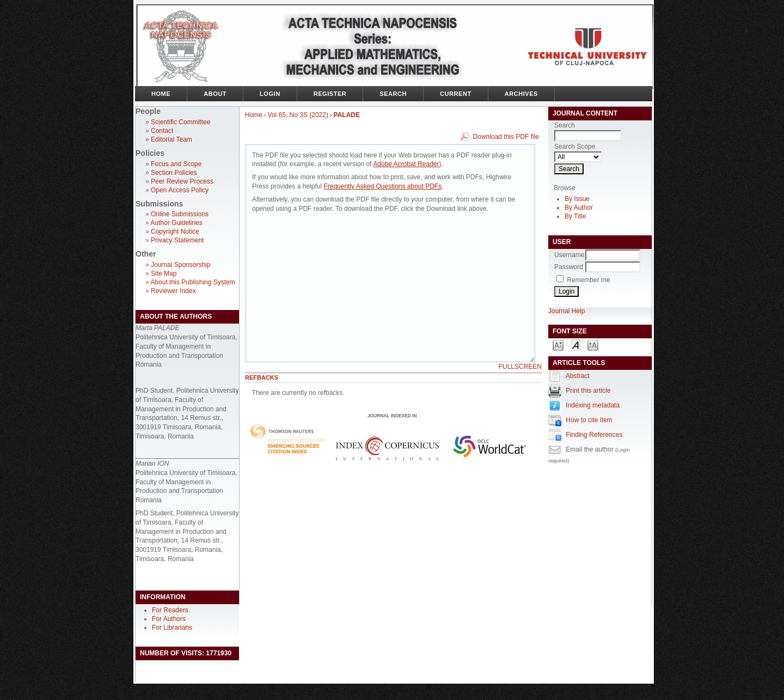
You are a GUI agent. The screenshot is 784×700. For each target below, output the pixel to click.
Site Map (164, 273)
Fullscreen (520, 367)
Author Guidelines (176, 223)
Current (456, 94)
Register (330, 94)
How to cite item (589, 420)
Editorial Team (171, 139)
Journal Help (566, 311)
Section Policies (174, 173)
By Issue (577, 199)
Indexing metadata (593, 405)
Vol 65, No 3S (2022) (298, 115)
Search (393, 94)
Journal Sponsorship (180, 265)
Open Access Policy (180, 190)
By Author (579, 208)
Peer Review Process (182, 181)
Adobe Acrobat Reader (406, 164)
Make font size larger (593, 345)
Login (270, 94)
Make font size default (575, 345)
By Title (575, 216)
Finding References (594, 435)
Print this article (588, 391)
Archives (521, 94)
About (215, 94)
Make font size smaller (558, 345)
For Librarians (172, 628)
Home (161, 94)
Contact (162, 131)
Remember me (588, 280)
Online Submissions (180, 214)
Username (569, 255)
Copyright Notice (175, 232)
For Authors (169, 619)
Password (569, 267)
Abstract (578, 376)
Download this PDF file (506, 137)
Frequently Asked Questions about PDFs (382, 186)
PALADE (347, 115)
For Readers (170, 610)
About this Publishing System (192, 282)
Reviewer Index (173, 291)
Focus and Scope (176, 164)
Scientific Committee (180, 122)
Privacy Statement (177, 240)
